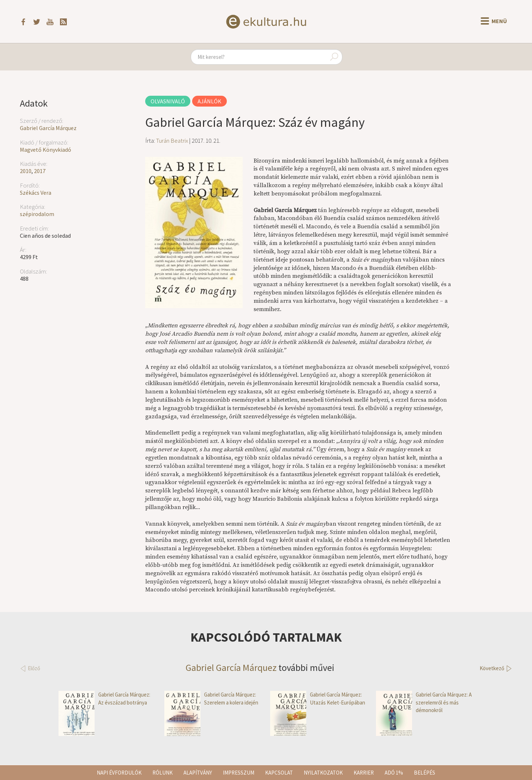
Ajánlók (209, 101)
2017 (40, 171)
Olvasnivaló (168, 101)
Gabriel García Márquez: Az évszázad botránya (104, 699)
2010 (26, 171)
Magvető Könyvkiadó (46, 150)
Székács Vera (36, 193)
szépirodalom (37, 214)
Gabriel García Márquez (48, 128)
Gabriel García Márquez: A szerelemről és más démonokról (424, 702)
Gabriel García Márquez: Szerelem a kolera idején (211, 699)
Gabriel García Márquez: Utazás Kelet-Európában (318, 699)
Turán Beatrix (172, 141)
